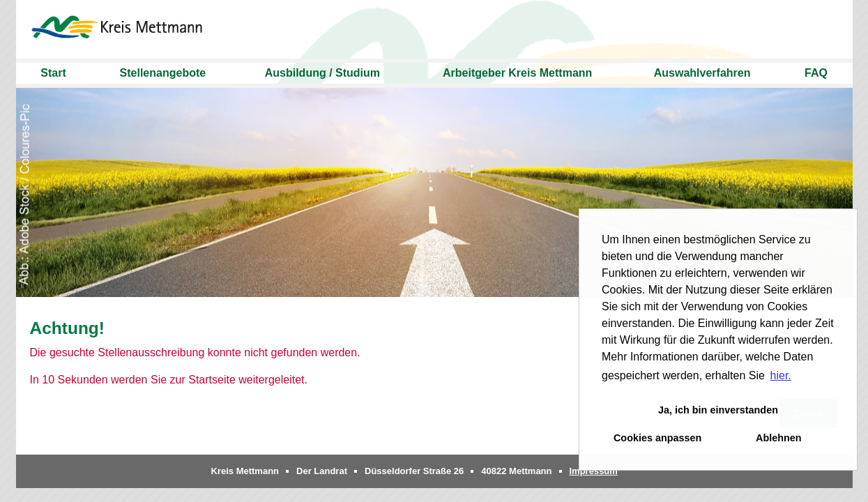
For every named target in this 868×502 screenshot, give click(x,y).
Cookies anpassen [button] (657, 438)
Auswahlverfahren (702, 73)
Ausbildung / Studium (322, 73)
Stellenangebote (163, 73)
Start (53, 73)
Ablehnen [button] (779, 438)
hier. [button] (781, 375)
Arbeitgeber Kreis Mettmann (517, 73)
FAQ (816, 73)
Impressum (594, 471)
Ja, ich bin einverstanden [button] (718, 410)
